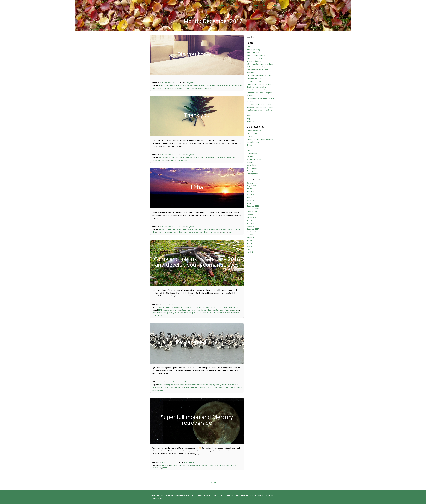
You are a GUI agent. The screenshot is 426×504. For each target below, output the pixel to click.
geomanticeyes (174, 160)
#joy (232, 229)
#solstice (192, 232)
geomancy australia (159, 313)
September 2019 (253, 183)
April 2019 (251, 197)
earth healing (209, 310)
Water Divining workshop (256, 67)
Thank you (251, 121)
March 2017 (251, 252)
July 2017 (250, 240)
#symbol (215, 387)
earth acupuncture (186, 310)
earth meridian (219, 310)
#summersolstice (202, 232)
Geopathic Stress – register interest (260, 104)
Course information (166, 307)
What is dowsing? (253, 52)
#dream (184, 229)
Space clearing (252, 165)
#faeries (191, 229)
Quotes (250, 148)
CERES (160, 310)
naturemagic (238, 387)
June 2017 (251, 243)
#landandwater (233, 385)
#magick (160, 232)
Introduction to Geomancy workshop (260, 64)
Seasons (250, 156)
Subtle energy (233, 307)
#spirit (209, 387)
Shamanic (188, 382)
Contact (274, 5)
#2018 (160, 157)
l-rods (204, 313)
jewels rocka (197, 313)
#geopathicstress (237, 85)
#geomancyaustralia (223, 85)
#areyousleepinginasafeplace (179, 85)
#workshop (156, 160)
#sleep (164, 88)
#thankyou (228, 157)
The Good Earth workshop (257, 87)
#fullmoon (181, 465)
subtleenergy (208, 88)
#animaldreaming (164, 385)
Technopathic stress (254, 171)
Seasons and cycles (254, 159)
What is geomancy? (242, 5)
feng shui (228, 310)
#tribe (234, 157)
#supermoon (157, 468)
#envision (173, 465)
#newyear (233, 465)
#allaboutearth (163, 85)
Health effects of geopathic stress (260, 110)
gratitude (184, 160)
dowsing (166, 310)
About (256, 5)
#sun (210, 232)
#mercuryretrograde (222, 465)
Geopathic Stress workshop (257, 90)
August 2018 (252, 217)
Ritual (249, 151)
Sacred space (223, 307)
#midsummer (168, 232)
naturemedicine (158, 390)
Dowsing (177, 307)
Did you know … (253, 133)
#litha (154, 232)
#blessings (167, 157)
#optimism (166, 387)
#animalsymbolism (190, 385)
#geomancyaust (209, 229)
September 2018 (253, 215)
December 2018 (253, 206)
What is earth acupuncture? (257, 55)
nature (230, 232)
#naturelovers (179, 232)
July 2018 (250, 220)
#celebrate (171, 229)
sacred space (236, 313)
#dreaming (208, 385)
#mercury (211, 465)
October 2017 (252, 232)
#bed (192, 85)
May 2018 (251, 226)
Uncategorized (189, 83)
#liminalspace (157, 387)
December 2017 (253, 229)
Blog (265, 5)
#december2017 (164, 465)
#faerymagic (199, 229)
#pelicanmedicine (183, 387)
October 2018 (252, 212)
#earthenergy (210, 85)
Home (208, 5)
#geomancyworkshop (208, 157)
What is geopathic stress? (256, 58)
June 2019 (251, 192)
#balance (200, 385)
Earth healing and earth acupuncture (193, 307)
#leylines (238, 229)
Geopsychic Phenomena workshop (259, 75)
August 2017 (252, 238)
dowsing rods (175, 310)
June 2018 (251, 223)
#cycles (178, 229)
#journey (204, 465)
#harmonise (157, 88)
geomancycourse (197, 88)
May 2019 (251, 194)
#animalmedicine (177, 385)
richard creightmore (224, 313)
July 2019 (250, 189)
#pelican (174, 387)
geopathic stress (186, 313)
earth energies (198, 310)
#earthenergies (199, 85)
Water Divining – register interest (259, 84)
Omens (250, 145)
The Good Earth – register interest (260, 107)
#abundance (162, 229)
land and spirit (211, 313)
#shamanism (202, 387)
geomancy (186, 88)
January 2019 (252, 203)
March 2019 (251, 200)
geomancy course (173, 313)
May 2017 (251, 246)
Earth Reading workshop (256, 78)
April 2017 (251, 249)
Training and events (222, 5)
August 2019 (252, 186)
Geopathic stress (212, 307)
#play (186, 232)
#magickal (220, 157)
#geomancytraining (193, 157)
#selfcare (194, 387)
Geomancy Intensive (254, 81)
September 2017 (253, 235)
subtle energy (157, 315)
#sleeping (170, 88)
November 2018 (253, 209)
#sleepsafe (178, 88)
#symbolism (223, 387)
